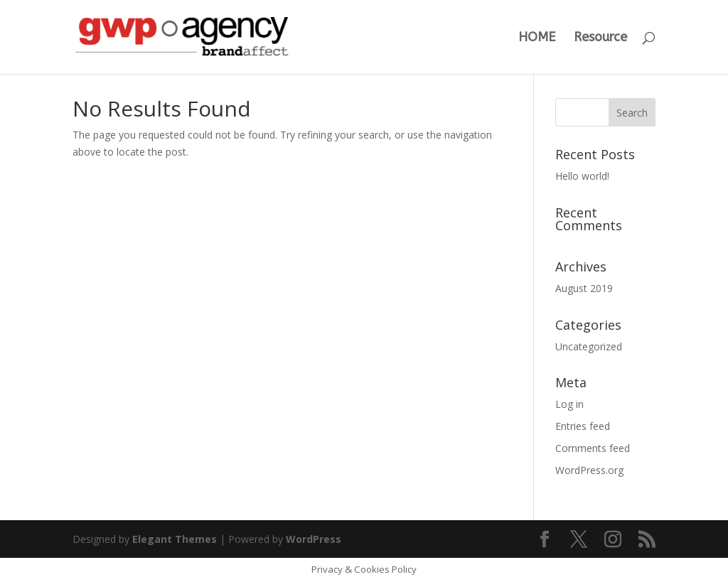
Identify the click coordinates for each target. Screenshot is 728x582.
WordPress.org (589, 470)
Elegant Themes (175, 539)
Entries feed (583, 426)
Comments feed (593, 448)
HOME (537, 38)
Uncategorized (589, 346)
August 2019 (584, 288)
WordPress (314, 539)
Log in (569, 404)
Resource (600, 38)
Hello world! (582, 176)
